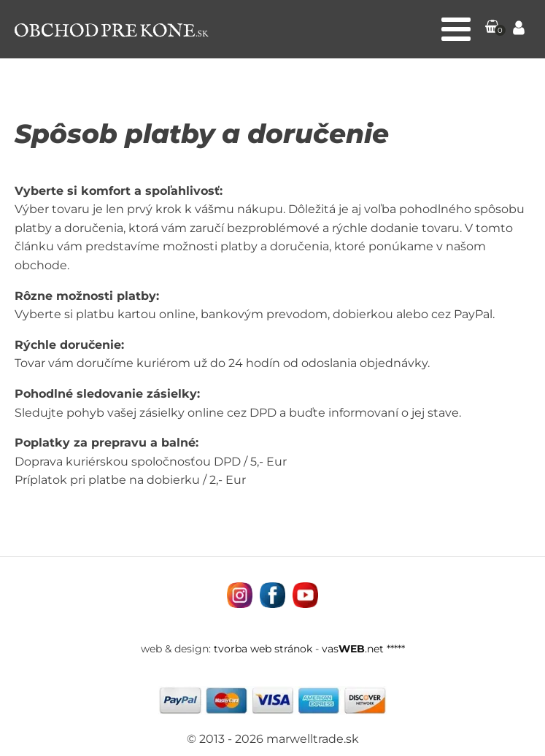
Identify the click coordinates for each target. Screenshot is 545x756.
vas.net (353, 649)
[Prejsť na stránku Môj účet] (519, 30)
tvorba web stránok (263, 649)
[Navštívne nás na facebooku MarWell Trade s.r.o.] (272, 595)
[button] (492, 29)
